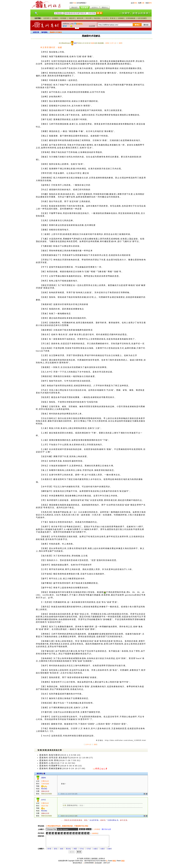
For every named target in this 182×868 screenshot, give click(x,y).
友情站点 (102, 861)
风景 (73, 851)
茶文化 (66, 851)
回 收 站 (113, 18)
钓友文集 (97, 18)
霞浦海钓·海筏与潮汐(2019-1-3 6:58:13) (60, 755)
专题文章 (72, 18)
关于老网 (80, 861)
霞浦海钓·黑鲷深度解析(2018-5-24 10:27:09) (62, 768)
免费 (141, 3)
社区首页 (85, 8)
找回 (149, 3)
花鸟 (53, 851)
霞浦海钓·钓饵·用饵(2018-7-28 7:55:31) (60, 760)
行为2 (87, 851)
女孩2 (100, 851)
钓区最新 (63, 18)
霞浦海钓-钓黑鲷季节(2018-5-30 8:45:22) (61, 766)
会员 (134, 3)
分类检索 (121, 18)
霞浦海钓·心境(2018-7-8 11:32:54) (57, 763)
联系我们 (87, 861)
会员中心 (95, 8)
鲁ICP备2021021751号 (92, 863)
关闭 (120, 43)
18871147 (107, 865)
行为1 (80, 851)
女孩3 (107, 851)
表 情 (47, 851)
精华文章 (80, 18)
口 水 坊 (105, 18)
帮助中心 (105, 8)
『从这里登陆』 (94, 820)
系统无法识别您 (47, 794)
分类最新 (55, 18)
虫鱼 (59, 851)
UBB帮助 (93, 833)
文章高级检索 (131, 18)
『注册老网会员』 (113, 820)
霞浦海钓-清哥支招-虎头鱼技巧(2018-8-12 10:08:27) (66, 758)
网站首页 (74, 8)
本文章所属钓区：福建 (51, 47)
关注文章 (88, 18)
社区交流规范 (142, 18)
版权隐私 (95, 861)
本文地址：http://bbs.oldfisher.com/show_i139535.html (121, 740)
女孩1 (93, 851)
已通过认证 (45, 781)
